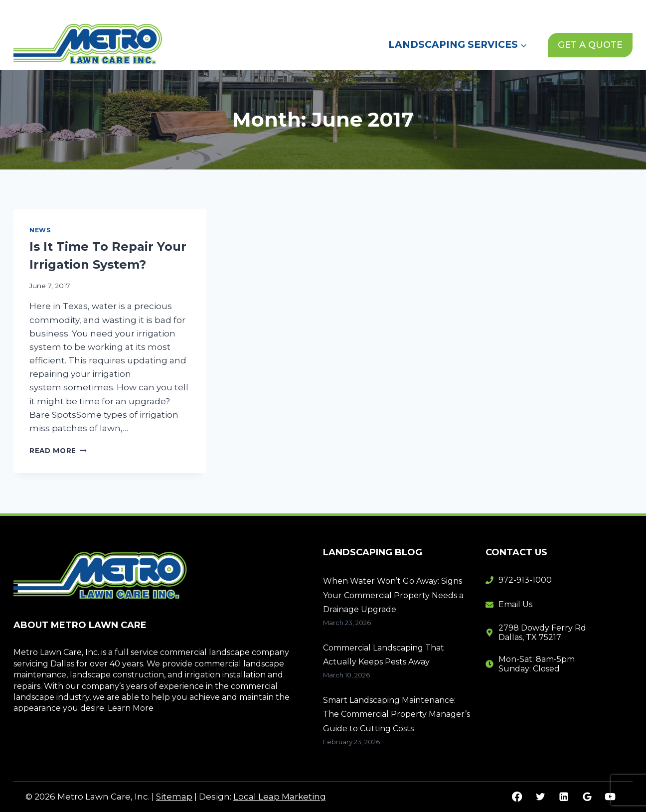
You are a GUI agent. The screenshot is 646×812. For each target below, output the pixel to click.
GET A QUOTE (590, 45)
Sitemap (174, 797)
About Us (414, 9)
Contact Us (512, 9)
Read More (58, 451)
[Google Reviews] (587, 797)
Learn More (131, 708)
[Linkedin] (564, 797)
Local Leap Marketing (280, 797)
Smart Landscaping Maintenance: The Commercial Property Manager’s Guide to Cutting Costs (397, 715)
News (462, 9)
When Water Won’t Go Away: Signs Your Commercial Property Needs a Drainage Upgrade (393, 595)
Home (366, 9)
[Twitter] (540, 797)
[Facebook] (517, 797)
